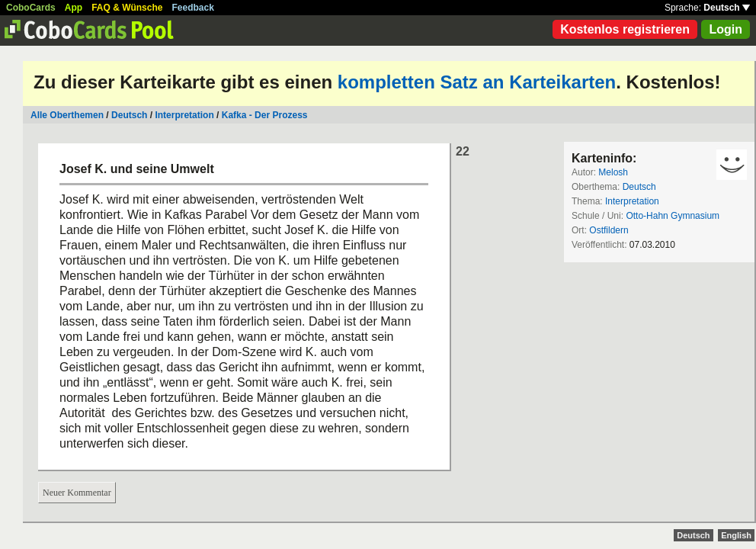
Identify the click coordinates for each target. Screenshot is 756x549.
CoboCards (31, 8)
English (736, 535)
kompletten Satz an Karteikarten (477, 82)
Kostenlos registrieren (625, 29)
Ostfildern (609, 230)
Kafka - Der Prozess (265, 115)
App (74, 8)
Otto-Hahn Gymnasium (673, 216)
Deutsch (727, 8)
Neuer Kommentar (77, 493)
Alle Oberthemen (67, 115)
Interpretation (184, 115)
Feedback (193, 8)
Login (726, 29)
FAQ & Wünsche (127, 8)
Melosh (613, 172)
